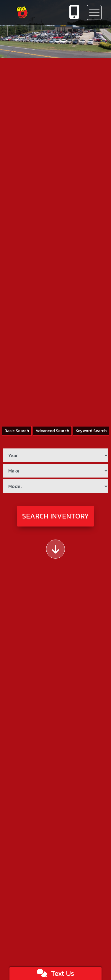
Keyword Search (91, 431)
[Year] (56, 455)
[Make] (56, 471)
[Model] (56, 486)
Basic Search (17, 431)
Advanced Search (52, 431)
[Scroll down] (56, 549)
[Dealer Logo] (31, 12)
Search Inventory (56, 516)
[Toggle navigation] (94, 12)
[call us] (74, 12)
